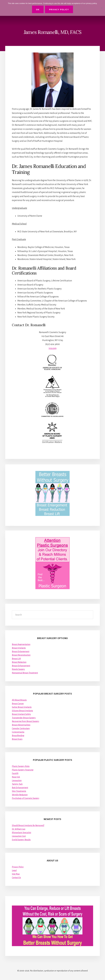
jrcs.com (53, 348)
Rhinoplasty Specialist (21, 833)
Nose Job (16, 777)
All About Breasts (19, 700)
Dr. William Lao (19, 829)
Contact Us (16, 878)
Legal (14, 870)
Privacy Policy (18, 867)
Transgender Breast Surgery (24, 718)
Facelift (15, 773)
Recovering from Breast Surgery (25, 721)
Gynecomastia (18, 732)
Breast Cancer (18, 704)
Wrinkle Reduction (20, 795)
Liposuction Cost (19, 836)
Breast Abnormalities (21, 725)
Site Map (16, 874)
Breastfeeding (18, 736)
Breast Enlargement (21, 651)
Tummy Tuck (17, 784)
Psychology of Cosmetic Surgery (26, 798)
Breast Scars (17, 739)
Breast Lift (16, 659)
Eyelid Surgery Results (21, 840)
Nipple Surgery (18, 669)
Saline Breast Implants (22, 707)
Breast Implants (19, 648)
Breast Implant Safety (21, 714)
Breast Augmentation (21, 644)
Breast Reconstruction (21, 655)
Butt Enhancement (20, 788)
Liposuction (17, 780)
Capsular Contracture (21, 728)
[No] (102, 8)
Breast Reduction (19, 662)
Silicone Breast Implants (22, 711)
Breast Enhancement (21, 666)
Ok (38, 10)
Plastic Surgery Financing (23, 770)
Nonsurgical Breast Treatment (25, 673)
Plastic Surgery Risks (21, 766)
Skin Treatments (19, 791)
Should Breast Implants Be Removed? (28, 825)
